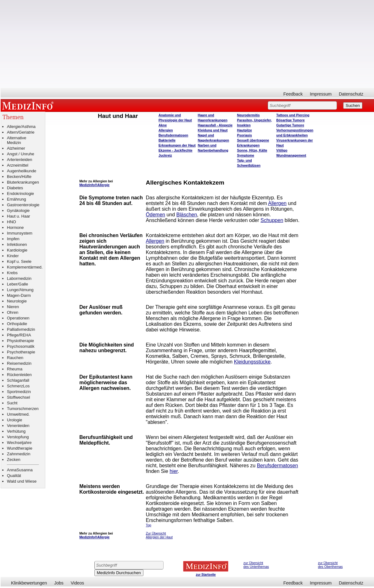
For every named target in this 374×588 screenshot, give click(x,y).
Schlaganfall (18, 380)
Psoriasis (245, 135)
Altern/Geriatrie (21, 132)
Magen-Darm (19, 295)
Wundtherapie (20, 448)
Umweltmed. (18, 414)
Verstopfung (18, 437)
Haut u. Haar (19, 216)
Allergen (277, 203)
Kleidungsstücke (252, 362)
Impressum (321, 94)
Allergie (14, 127)
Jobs (59, 583)
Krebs (12, 273)
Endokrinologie (20, 194)
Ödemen (156, 215)
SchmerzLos (18, 386)
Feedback (293, 94)
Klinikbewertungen (29, 583)
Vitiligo (282, 150)
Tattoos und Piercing (293, 115)
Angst (12, 154)
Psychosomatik (21, 346)
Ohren (13, 312)
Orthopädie (17, 324)
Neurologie (17, 301)
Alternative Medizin (17, 140)
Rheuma (15, 369)
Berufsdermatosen (173, 135)
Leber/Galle (17, 284)
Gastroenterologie (23, 205)
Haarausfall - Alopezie (215, 125)
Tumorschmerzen (23, 409)
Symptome (246, 155)
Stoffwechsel (18, 397)
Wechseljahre (19, 443)
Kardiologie (17, 250)
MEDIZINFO (29, 105)
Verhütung (16, 431)
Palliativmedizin (21, 329)
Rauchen (15, 358)
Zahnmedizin (19, 454)
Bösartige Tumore (290, 120)
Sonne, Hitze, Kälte (252, 150)
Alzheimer (16, 148)
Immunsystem (20, 233)
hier (174, 471)
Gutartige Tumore (290, 125)
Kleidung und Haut (213, 130)
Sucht (12, 403)
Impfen (13, 239)
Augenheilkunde (22, 171)
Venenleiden (18, 426)
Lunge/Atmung (20, 290)
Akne (163, 125)
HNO (11, 222)
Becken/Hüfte (19, 177)
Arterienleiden (20, 160)
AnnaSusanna (20, 470)
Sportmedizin (19, 392)
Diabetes (15, 188)
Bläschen (187, 215)
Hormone (15, 227)
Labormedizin (19, 278)
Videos (78, 583)
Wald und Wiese (22, 481)
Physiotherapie (20, 341)
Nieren (13, 307)
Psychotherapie (21, 352)
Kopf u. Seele (19, 261)
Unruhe (28, 154)
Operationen (18, 318)
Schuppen (272, 220)
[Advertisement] (187, 44)
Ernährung (17, 199)
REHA (25, 335)
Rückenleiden (19, 375)
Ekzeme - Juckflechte (176, 150)
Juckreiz (165, 155)
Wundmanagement (291, 155)
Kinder (13, 256)
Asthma (29, 127)
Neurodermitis (248, 115)
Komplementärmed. (25, 267)
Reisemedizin (19, 363)
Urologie (14, 420)
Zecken (14, 460)
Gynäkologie (18, 211)
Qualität (14, 476)
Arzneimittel (18, 165)
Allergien (166, 130)
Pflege (13, 335)
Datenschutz (351, 94)
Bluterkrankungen (23, 182)
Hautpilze (245, 130)
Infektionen (17, 244)
